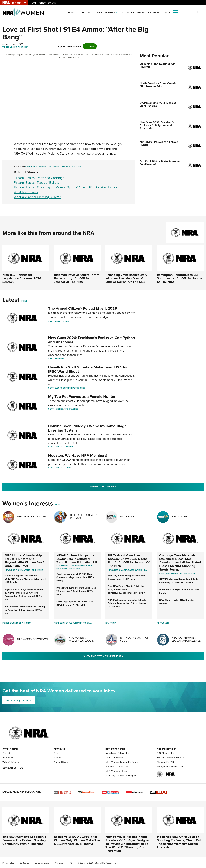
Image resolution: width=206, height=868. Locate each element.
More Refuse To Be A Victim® (17, 623)
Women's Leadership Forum (141, 12)
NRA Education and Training (74, 567)
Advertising (8, 758)
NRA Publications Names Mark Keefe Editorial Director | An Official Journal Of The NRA (127, 603)
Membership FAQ (165, 762)
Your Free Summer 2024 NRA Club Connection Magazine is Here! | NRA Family (75, 577)
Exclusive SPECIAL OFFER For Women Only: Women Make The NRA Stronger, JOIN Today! (77, 840)
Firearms (59, 359)
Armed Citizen (106, 12)
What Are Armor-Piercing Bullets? (37, 197)
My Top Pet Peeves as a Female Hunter (82, 397)
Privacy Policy (8, 863)
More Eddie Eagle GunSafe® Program (73, 623)
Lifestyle (59, 447)
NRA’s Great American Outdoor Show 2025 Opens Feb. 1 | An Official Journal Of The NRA (129, 561)
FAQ (70, 863)
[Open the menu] (175, 12)
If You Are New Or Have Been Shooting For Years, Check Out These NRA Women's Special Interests (179, 842)
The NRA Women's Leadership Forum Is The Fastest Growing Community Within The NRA (24, 840)
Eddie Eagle (81, 566)
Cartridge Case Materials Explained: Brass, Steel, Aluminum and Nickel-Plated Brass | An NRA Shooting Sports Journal (180, 562)
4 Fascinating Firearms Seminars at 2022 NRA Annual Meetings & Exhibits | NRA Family (25, 579)
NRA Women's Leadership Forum (122, 762)
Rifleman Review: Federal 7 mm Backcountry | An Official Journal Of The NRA (77, 278)
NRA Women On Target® (32, 639)
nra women (172, 574)
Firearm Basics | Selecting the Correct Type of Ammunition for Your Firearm (66, 187)
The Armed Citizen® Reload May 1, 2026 (83, 308)
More (24, 301)
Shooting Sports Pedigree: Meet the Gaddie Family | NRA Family (126, 577)
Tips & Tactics (71, 409)
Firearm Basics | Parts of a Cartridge (39, 178)
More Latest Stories (103, 487)
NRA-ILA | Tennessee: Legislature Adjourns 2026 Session (22, 278)
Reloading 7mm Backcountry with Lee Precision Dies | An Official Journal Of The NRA (126, 278)
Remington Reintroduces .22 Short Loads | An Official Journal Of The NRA (180, 278)
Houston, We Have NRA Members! (78, 455)
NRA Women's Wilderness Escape (81, 639)
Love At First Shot (19, 47)
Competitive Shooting (74, 388)
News (71, 12)
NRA (145, 570)
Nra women (17, 570)
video (162, 574)
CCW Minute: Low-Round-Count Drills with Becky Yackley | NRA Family (179, 581)
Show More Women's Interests (103, 656)
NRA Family (127, 517)
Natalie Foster (73, 166)
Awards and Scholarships (118, 753)
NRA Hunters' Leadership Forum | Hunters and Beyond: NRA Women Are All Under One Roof (26, 561)
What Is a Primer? (26, 192)
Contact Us (8, 753)
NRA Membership (114, 758)
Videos (86, 12)
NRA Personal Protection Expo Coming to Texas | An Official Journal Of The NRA (25, 610)
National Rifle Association (128, 570)
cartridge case (187, 574)
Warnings (59, 863)
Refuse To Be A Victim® (32, 517)
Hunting (59, 409)
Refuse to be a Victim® (117, 767)
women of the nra (34, 570)
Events (58, 388)
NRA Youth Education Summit (135, 639)
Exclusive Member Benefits (170, 758)
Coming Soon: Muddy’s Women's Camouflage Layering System (87, 428)
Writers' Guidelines (12, 762)
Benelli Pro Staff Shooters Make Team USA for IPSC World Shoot (88, 369)
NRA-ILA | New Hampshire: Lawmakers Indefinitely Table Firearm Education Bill (77, 559)
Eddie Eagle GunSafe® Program (83, 516)
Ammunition (31, 166)
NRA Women (179, 517)
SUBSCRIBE (18, 700)
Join (34, 3)
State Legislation (65, 566)
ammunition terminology (52, 166)
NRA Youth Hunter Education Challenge (186, 639)
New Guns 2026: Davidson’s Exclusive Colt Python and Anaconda (92, 340)
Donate (52, 3)
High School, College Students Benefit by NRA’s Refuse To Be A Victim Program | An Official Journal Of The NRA (24, 594)
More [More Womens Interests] (58, 505)
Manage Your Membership (170, 767)
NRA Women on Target (117, 771)
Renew (42, 3)
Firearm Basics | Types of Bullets (36, 183)
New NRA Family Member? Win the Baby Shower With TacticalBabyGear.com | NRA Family (126, 589)
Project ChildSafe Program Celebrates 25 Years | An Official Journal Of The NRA (76, 591)
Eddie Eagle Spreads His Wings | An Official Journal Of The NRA (75, 603)
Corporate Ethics (42, 863)
